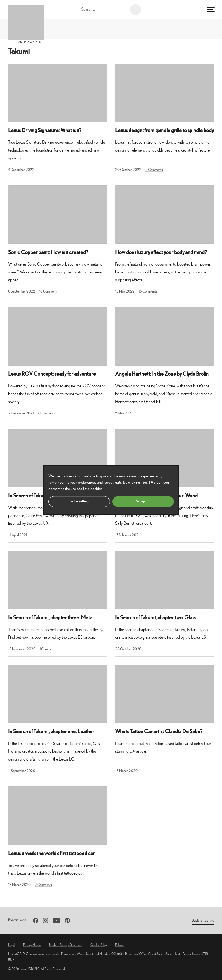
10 (48, 291)
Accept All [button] (143, 501)
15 (148, 291)
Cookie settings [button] (79, 501)
